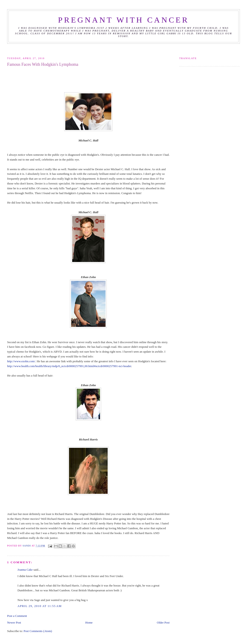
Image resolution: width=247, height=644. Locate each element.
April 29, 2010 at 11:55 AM (40, 606)
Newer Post (14, 622)
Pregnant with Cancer (123, 20)
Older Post (163, 622)
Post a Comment (17, 616)
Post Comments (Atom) (38, 631)
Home (89, 622)
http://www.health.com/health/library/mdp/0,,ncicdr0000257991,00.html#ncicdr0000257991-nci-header (69, 366)
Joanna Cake (25, 570)
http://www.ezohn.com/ (21, 361)
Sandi (27, 546)
